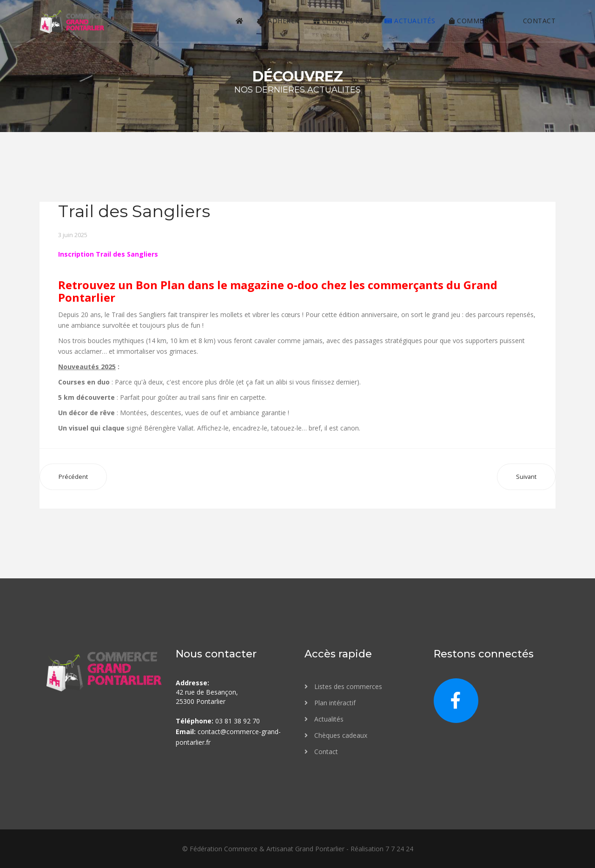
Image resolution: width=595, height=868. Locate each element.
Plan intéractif (334, 703)
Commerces (475, 21)
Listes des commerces (347, 686)
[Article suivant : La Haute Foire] (526, 477)
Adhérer (278, 21)
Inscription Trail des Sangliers (108, 254)
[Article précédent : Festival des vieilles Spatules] (73, 477)
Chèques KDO (342, 21)
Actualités (410, 21)
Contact (325, 752)
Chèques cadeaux (340, 735)
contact (535, 21)
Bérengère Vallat (169, 428)
